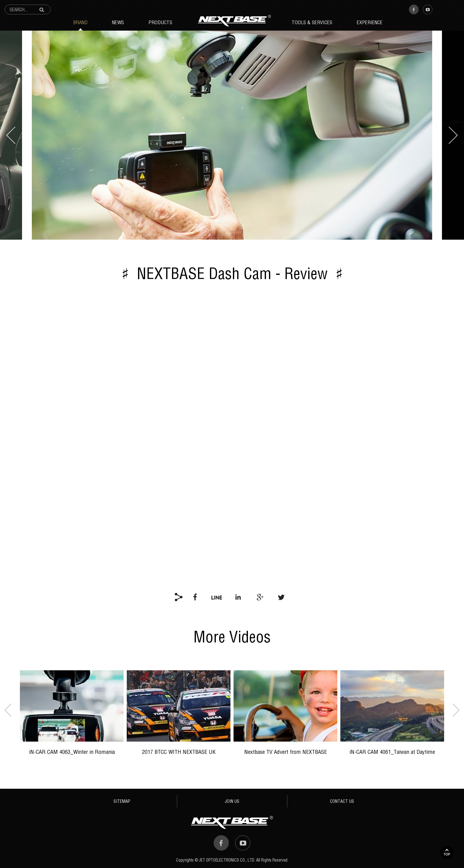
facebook (195, 597)
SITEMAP (122, 801)
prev (11, 135)
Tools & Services (312, 22)
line (217, 597)
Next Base (234, 21)
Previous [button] (8, 710)
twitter (281, 597)
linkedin (238, 597)
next (453, 135)
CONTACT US (342, 801)
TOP (447, 852)
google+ (260, 597)
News (118, 22)
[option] (72, 717)
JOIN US (232, 801)
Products (160, 22)
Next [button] (456, 710)
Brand (80, 22)
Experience (370, 22)
